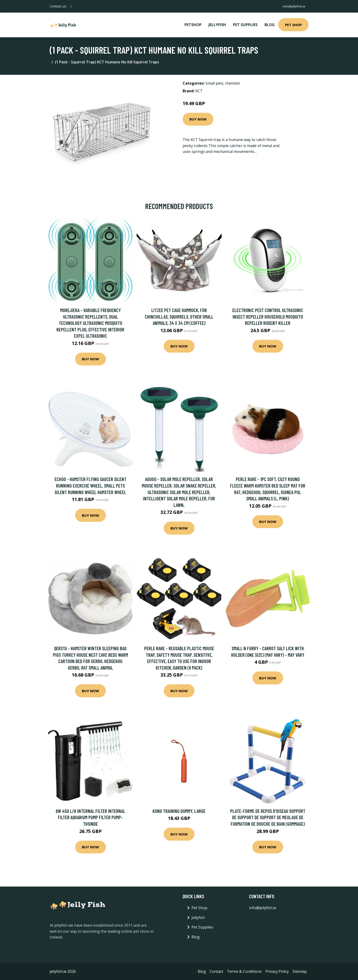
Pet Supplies (245, 25)
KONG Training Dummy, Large (179, 811)
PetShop (193, 25)
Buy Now (198, 119)
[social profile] (71, 6)
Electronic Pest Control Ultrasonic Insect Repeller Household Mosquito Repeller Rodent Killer (268, 316)
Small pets (214, 83)
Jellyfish (217, 25)
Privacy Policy (277, 971)
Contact (216, 971)
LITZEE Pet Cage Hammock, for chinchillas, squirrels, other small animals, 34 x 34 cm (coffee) (179, 316)
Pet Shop (293, 25)
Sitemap (300, 971)
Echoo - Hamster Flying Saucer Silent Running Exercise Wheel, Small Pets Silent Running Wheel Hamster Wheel (90, 485)
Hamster (233, 83)
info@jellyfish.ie (293, 6)
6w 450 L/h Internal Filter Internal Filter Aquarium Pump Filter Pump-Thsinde (90, 817)
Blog (270, 25)
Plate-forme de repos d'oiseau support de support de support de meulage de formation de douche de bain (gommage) (268, 817)
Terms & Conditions (244, 971)
